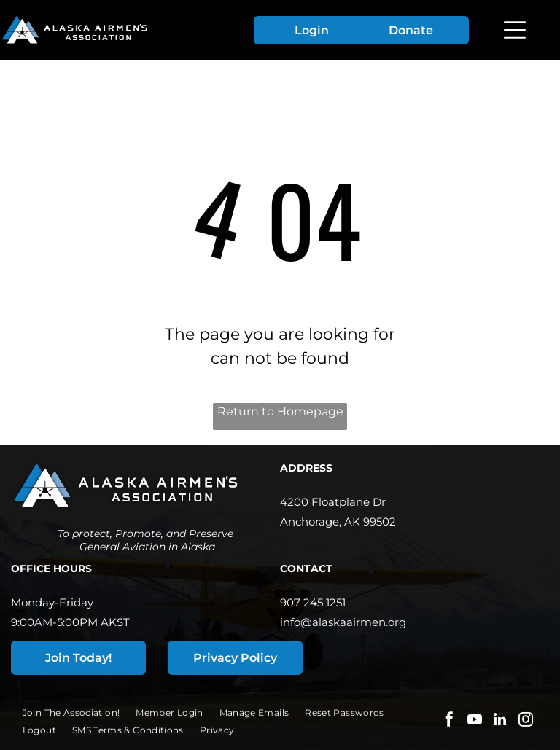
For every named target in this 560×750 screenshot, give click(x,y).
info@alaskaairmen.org (343, 622)
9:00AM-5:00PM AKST (70, 622)
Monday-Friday (52, 602)
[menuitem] (79, 713)
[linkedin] (500, 721)
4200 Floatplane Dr (333, 502)
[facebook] (449, 721)
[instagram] (526, 721)
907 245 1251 (313, 602)
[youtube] (475, 721)
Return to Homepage (280, 411)
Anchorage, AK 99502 (338, 522)
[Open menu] (515, 30)
